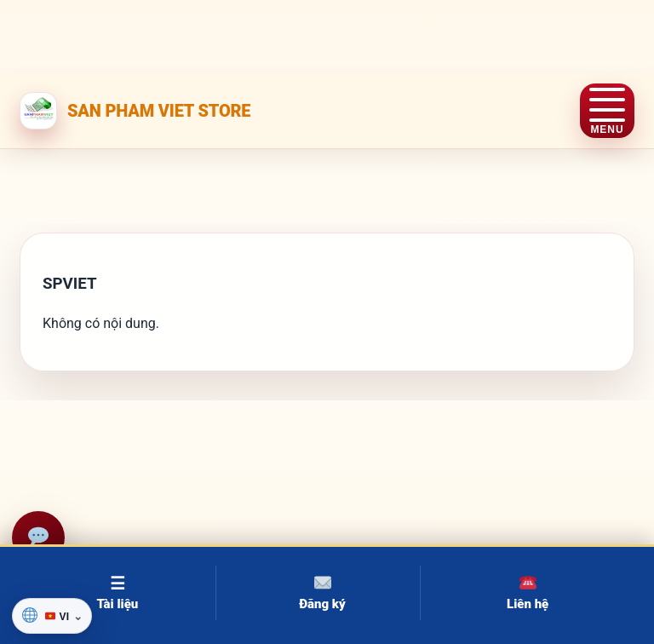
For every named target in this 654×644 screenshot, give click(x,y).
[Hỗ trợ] (38, 538)
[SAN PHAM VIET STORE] (135, 111)
